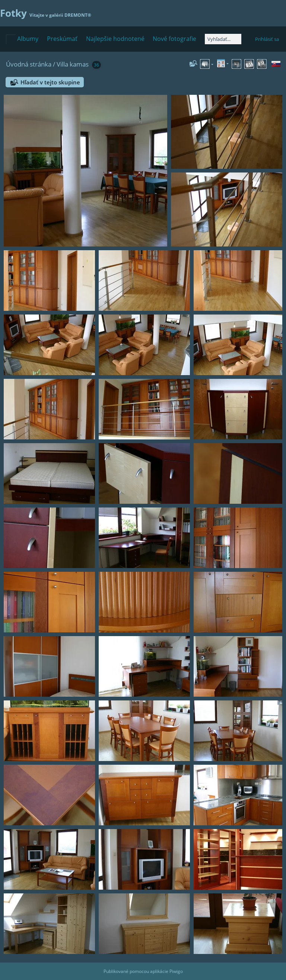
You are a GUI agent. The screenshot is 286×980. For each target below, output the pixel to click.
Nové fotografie (174, 39)
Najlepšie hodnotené (115, 39)
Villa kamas (73, 64)
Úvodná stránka (29, 64)
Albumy (28, 39)
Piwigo (176, 971)
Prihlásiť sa (267, 39)
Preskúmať (62, 39)
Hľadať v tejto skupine (50, 82)
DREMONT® (78, 15)
